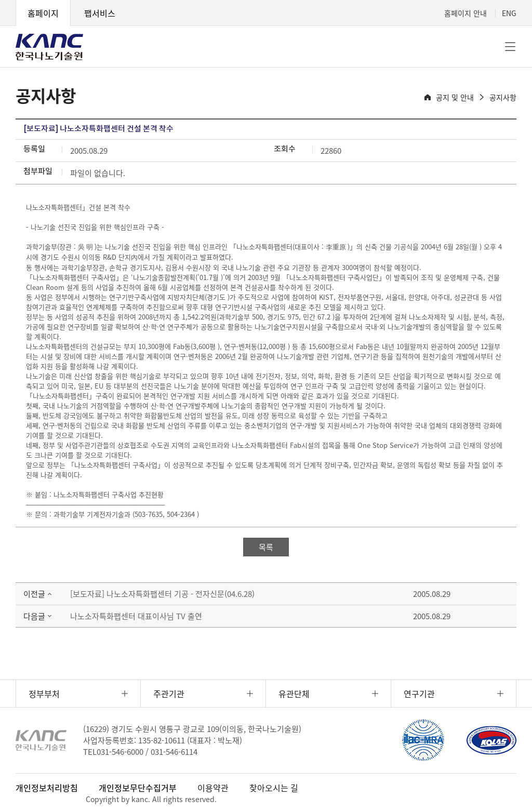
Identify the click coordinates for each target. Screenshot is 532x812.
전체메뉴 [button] (510, 47)
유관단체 (294, 694)
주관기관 (169, 694)
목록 (266, 547)
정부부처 (44, 694)
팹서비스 (100, 13)
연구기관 (419, 694)
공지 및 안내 (455, 97)
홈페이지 (43, 13)
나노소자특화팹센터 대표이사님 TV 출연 (136, 616)
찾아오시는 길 (274, 788)
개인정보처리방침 (47, 788)
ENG (509, 13)
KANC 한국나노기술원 (49, 47)
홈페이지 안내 (465, 13)
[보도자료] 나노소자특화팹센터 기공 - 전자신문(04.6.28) (162, 594)
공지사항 (503, 97)
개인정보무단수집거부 (138, 788)
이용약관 (213, 788)
